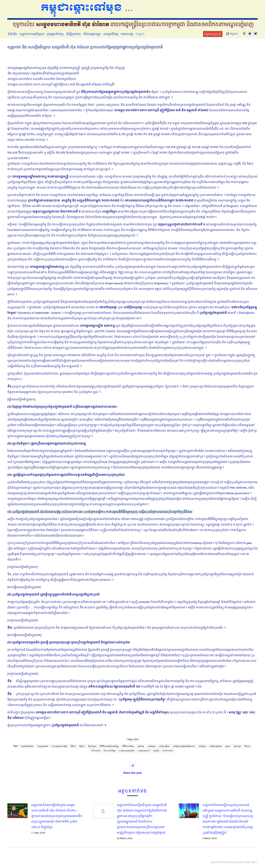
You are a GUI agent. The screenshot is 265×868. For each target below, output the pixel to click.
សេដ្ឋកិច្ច (156, 751)
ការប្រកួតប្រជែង (43, 746)
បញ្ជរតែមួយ (152, 746)
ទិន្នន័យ (82, 746)
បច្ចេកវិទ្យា (141, 746)
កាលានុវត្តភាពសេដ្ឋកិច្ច (59, 746)
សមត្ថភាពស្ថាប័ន (144, 751)
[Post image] (17, 811)
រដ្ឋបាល (228, 746)
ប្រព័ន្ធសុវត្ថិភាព (164, 746)
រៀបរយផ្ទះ (238, 746)
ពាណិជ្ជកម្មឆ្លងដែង (216, 746)
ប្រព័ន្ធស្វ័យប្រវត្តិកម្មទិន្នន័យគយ (184, 746)
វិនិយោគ (247, 746)
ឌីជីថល (73, 746)
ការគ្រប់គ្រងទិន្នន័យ (27, 746)
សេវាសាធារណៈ (168, 751)
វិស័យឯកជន (96, 751)
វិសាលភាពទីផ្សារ (110, 751)
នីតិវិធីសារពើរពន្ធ (128, 746)
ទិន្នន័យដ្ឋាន (92, 746)
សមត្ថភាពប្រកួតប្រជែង (127, 751)
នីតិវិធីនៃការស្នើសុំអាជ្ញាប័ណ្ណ (109, 746)
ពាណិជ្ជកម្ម (202, 746)
